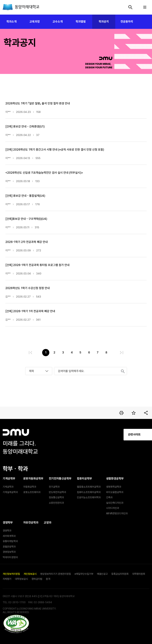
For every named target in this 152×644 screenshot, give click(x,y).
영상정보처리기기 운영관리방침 (56, 574)
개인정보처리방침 (11, 574)
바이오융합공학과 (115, 492)
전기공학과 (54, 487)
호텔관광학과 (9, 547)
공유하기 (146, 413)
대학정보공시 (21, 579)
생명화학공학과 (114, 487)
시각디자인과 (113, 508)
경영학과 (7, 531)
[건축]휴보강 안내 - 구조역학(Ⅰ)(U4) (26, 219)
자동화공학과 (30, 487)
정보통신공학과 (56, 497)
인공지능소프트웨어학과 (89, 497)
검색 (130, 7)
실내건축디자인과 (115, 503)
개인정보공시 (30, 574)
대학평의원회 (139, 574)
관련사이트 (103, 435)
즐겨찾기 (134, 413)
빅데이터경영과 (10, 557)
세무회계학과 (9, 536)
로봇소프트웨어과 (32, 492)
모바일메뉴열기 (145, 7)
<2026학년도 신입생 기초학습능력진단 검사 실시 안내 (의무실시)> (44, 173)
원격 (48, 579)
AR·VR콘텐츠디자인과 (117, 513)
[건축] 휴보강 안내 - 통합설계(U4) (25, 196)
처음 (30, 353)
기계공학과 (8, 487)
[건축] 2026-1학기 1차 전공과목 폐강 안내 (30, 311)
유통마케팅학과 (10, 541)
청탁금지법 (37, 579)
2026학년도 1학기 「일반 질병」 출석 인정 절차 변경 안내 (38, 103)
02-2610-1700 (17, 602)
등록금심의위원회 (120, 574)
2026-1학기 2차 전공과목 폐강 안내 (27, 242)
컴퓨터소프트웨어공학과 (89, 492)
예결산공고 (102, 574)
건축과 (109, 497)
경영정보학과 (9, 552)
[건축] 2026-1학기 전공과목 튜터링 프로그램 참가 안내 (37, 265)
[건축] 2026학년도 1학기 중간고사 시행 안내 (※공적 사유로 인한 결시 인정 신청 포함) (55, 150)
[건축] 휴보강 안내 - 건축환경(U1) (25, 127)
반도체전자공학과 (57, 492)
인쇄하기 (121, 413)
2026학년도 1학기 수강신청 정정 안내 (28, 288)
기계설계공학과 (10, 492)
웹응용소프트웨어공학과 (89, 487)
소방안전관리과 (56, 503)
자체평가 (7, 579)
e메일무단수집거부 (84, 574)
